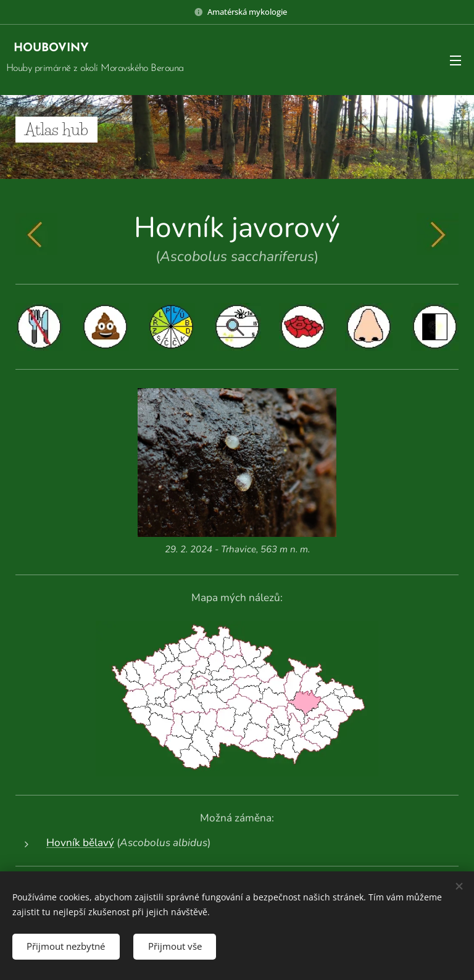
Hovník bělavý (80, 843)
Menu (455, 60)
